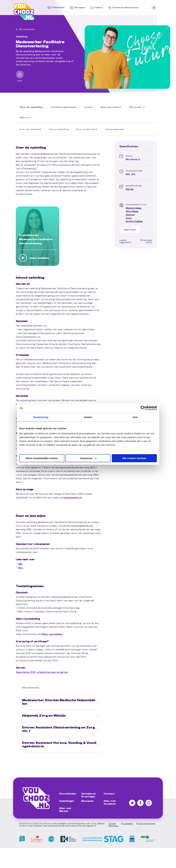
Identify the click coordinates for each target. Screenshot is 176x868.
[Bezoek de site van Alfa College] (132, 212)
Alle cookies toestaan (134, 458)
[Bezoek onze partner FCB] (51, 843)
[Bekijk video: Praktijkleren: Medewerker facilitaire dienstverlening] (23, 258)
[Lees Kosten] (89, 107)
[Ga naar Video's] (96, 8)
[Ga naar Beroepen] (77, 8)
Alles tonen (130, 230)
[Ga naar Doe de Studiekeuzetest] (123, 8)
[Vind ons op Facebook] (140, 805)
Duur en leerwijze (87, 129)
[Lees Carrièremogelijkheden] (64, 107)
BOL (21, 568)
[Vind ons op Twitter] (132, 805)
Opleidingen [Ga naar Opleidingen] (66, 801)
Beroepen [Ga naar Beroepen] (88, 801)
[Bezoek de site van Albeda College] (134, 208)
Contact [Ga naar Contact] (109, 794)
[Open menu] (154, 8)
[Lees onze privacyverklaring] (146, 824)
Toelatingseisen (115, 129)
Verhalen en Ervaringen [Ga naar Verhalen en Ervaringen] (89, 795)
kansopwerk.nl (73, 498)
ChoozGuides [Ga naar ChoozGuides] (68, 794)
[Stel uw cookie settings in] (113, 825)
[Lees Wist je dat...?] (137, 107)
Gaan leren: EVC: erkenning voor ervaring (42, 672)
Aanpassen (88, 458)
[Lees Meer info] (25, 118)
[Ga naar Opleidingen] (56, 8)
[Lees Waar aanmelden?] (111, 107)
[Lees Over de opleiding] (31, 107)
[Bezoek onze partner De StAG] (103, 843)
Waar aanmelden (52, 634)
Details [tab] (88, 417)
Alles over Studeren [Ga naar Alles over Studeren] (110, 803)
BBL (20, 564)
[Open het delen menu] (20, 74)
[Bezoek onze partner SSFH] (149, 843)
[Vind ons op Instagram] (149, 805)
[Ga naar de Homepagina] (24, 19)
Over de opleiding (30, 129)
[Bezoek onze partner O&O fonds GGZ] (22, 843)
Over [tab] (135, 417)
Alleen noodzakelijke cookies (42, 458)
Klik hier (130, 189)
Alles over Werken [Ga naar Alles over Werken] (65, 810)
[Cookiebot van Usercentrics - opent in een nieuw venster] (143, 408)
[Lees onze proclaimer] (127, 824)
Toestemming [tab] (41, 417)
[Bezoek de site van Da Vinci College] (134, 222)
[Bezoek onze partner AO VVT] (132, 843)
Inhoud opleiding (59, 129)
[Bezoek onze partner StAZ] (68, 843)
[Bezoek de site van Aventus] (130, 215)
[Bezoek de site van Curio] (129, 218)
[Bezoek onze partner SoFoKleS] (36, 843)
